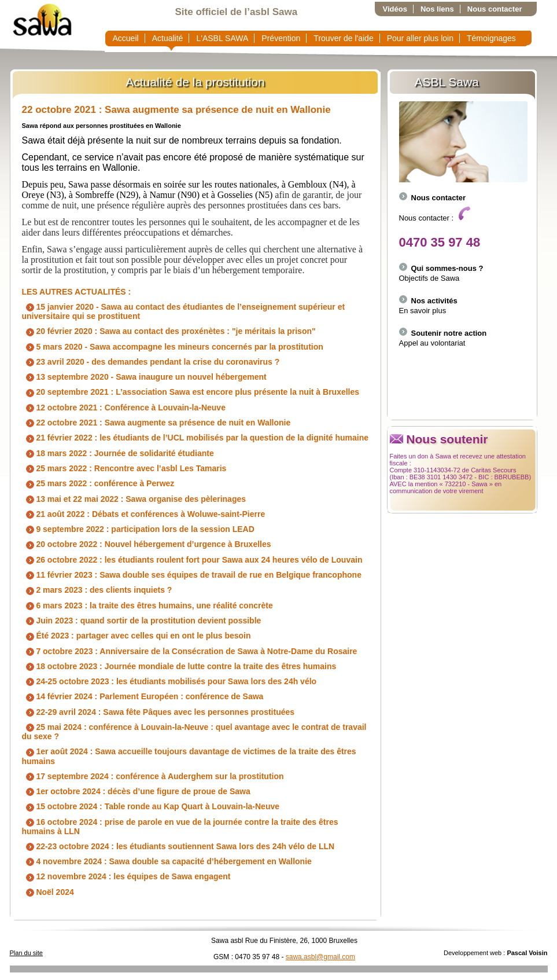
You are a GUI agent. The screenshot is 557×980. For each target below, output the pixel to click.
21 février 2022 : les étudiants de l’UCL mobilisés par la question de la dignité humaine (195, 438)
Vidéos (395, 9)
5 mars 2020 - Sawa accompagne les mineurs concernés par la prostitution (173, 347)
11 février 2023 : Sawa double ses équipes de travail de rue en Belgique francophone (192, 575)
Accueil (126, 38)
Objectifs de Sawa (429, 278)
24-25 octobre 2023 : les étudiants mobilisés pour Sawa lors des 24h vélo (169, 681)
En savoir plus (423, 311)
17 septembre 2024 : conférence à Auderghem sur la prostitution (153, 776)
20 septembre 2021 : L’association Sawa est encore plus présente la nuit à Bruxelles (191, 392)
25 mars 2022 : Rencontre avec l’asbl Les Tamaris (124, 468)
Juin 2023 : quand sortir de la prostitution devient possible (142, 621)
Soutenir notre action (443, 333)
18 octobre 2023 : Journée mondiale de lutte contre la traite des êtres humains (179, 666)
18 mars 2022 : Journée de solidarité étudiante (118, 453)
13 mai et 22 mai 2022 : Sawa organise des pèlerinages (134, 499)
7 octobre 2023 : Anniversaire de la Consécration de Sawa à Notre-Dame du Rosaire (190, 651)
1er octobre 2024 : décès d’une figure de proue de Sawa (136, 791)
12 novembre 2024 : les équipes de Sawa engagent (126, 876)
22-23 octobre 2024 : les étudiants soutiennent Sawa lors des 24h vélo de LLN (178, 846)
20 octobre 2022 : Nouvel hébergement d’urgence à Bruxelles (147, 544)
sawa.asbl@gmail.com (320, 957)
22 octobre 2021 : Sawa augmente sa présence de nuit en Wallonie (176, 110)
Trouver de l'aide (343, 38)
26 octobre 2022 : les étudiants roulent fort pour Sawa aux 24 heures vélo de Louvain (192, 560)
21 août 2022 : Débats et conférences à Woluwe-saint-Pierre (144, 514)
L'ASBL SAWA (222, 38)
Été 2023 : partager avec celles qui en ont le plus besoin (137, 636)
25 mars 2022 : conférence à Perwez (98, 483)
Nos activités (428, 301)
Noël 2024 (48, 892)
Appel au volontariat (432, 343)
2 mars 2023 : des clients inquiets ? (97, 590)
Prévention (281, 38)
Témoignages (491, 38)
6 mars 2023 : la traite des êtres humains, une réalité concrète (147, 605)
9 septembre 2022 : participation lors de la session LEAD (138, 529)
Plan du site (26, 953)
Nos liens (437, 9)
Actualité (168, 38)
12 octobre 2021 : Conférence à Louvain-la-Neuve (124, 408)
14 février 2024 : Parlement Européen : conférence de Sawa (143, 696)
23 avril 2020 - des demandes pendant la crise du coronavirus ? (151, 362)
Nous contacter (495, 9)
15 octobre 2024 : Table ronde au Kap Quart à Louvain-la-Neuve (151, 806)
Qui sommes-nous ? (441, 268)
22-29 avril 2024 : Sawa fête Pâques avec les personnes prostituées (158, 712)
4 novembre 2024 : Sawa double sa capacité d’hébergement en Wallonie (167, 861)
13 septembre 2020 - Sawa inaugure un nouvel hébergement (144, 377)
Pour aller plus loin (420, 38)
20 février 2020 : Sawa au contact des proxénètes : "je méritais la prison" (169, 331)
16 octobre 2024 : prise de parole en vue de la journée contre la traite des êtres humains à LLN (180, 827)
